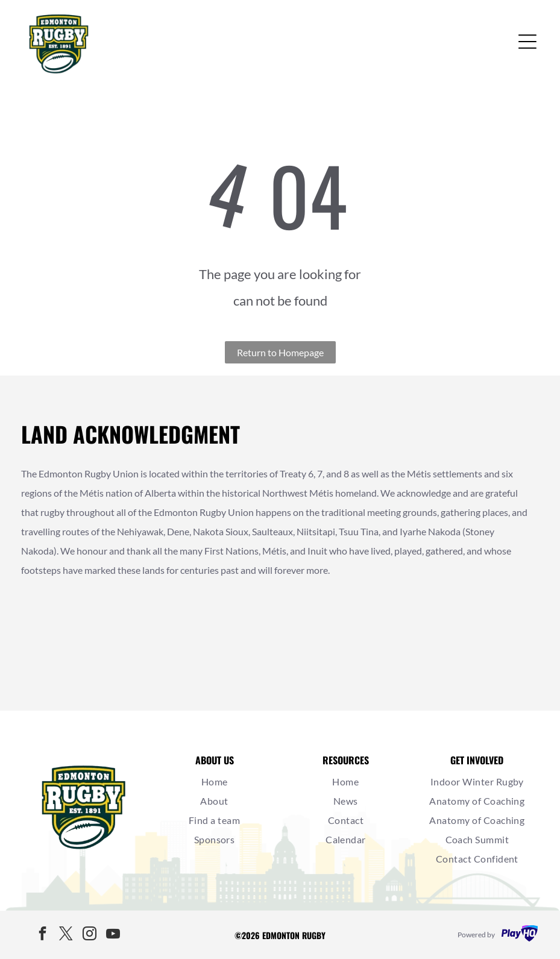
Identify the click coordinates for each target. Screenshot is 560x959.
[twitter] (66, 935)
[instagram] (89, 935)
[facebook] (42, 935)
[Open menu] (527, 42)
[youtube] (113, 935)
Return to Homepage (280, 352)
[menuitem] (214, 782)
